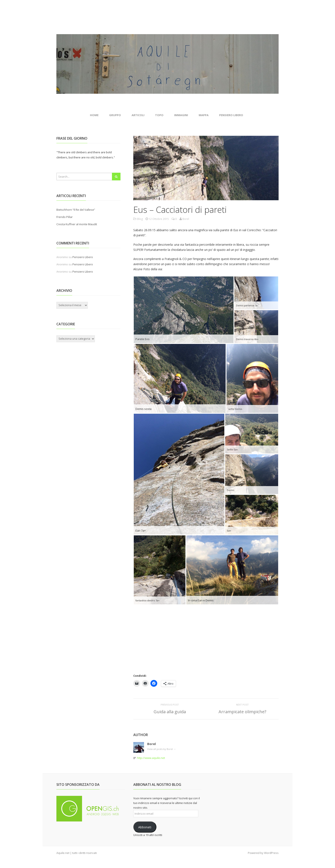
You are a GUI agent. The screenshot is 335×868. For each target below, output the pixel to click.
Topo (159, 115)
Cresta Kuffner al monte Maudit (77, 224)
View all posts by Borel (162, 749)
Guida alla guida (170, 712)
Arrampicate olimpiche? (242, 712)
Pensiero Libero (231, 115)
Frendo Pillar (65, 217)
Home (94, 115)
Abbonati (145, 827)
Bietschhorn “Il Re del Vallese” (76, 210)
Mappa (204, 115)
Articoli (138, 115)
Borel (151, 744)
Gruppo (115, 115)
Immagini (181, 115)
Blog (140, 219)
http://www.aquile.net (151, 758)
